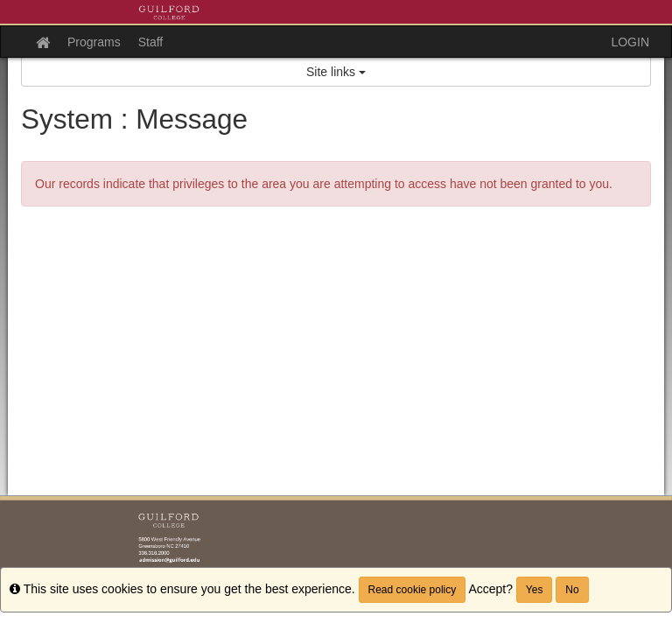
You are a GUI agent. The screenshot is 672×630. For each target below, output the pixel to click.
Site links (336, 72)
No (572, 590)
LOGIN (630, 42)
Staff (151, 42)
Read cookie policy (413, 590)
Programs (94, 42)
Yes (535, 590)
